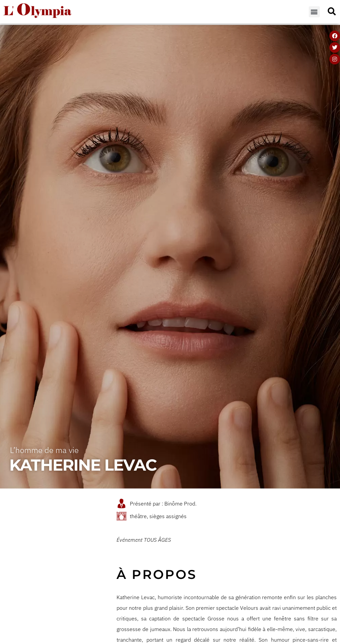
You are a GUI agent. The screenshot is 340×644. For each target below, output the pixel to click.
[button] (314, 12)
